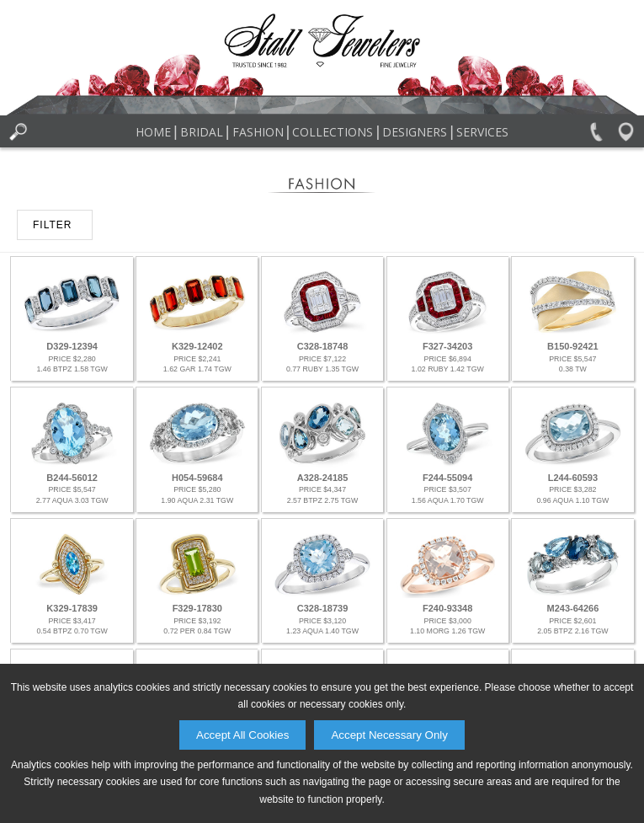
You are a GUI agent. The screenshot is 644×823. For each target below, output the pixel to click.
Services (482, 132)
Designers (415, 132)
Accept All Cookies (242, 735)
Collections (333, 132)
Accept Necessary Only (389, 735)
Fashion (258, 132)
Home (153, 132)
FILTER (52, 225)
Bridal (202, 132)
